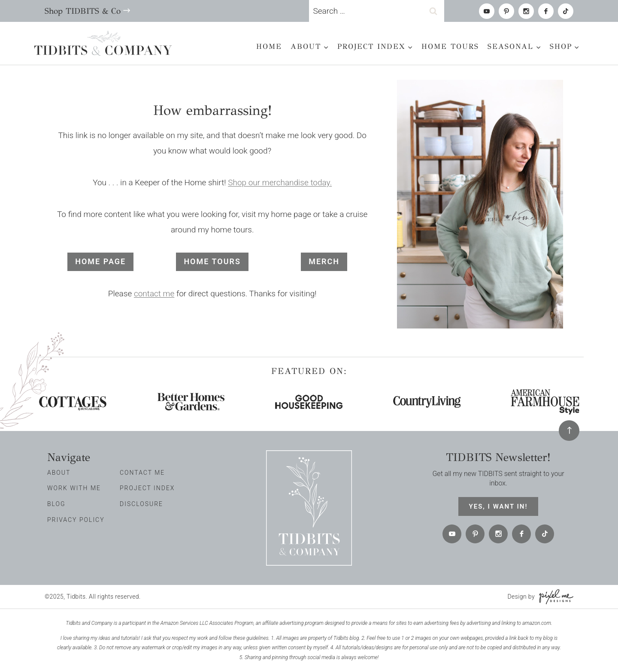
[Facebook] (546, 11)
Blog (56, 504)
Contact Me (142, 473)
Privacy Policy (76, 520)
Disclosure (141, 504)
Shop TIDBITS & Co (83, 11)
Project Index (147, 488)
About (59, 473)
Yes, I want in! (498, 506)
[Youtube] (487, 11)
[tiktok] (566, 11)
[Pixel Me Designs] (554, 597)
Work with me (74, 488)
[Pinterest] (506, 11)
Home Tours (450, 47)
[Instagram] (526, 11)
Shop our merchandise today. (280, 182)
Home (269, 47)
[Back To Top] (569, 431)
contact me (154, 294)
